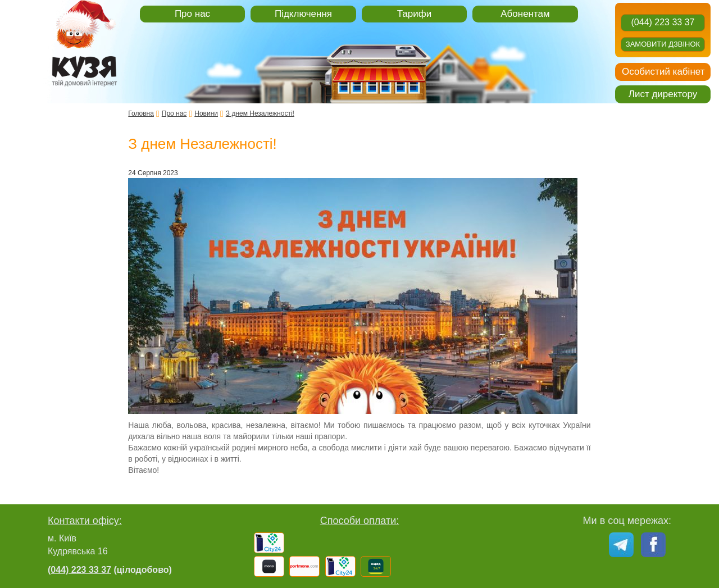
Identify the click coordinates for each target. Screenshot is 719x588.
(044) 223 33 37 (663, 22)
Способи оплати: (360, 521)
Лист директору (663, 94)
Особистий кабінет (663, 72)
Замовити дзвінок (663, 44)
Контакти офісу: (85, 521)
